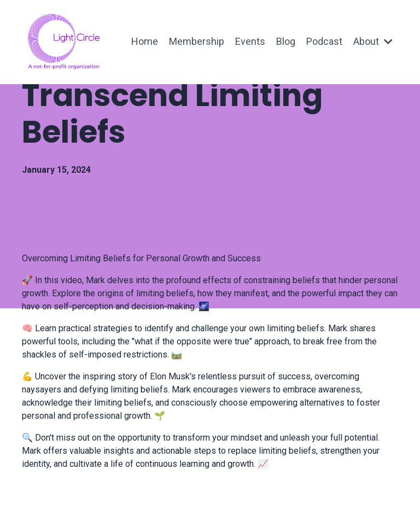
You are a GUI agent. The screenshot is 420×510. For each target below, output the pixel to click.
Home (145, 41)
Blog (286, 41)
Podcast (324, 41)
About (373, 41)
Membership (197, 41)
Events (250, 41)
